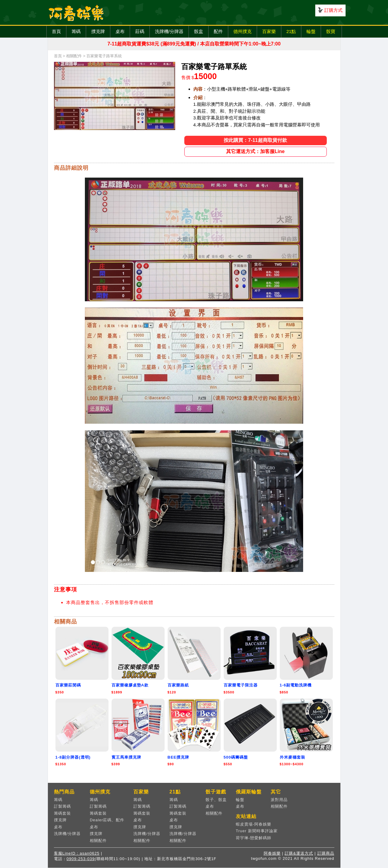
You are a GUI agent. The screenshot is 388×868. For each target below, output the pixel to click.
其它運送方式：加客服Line (255, 151)
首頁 (56, 31)
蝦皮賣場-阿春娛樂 (254, 824)
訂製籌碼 (62, 806)
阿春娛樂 (272, 853)
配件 (218, 31)
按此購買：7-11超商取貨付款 (255, 140)
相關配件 (74, 56)
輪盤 (311, 31)
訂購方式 (333, 10)
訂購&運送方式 (299, 853)
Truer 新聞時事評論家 (257, 831)
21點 (291, 31)
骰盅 (199, 31)
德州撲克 (242, 31)
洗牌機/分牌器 (169, 31)
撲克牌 (98, 31)
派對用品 (279, 800)
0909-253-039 (81, 859)
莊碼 (140, 31)
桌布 (120, 31)
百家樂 (269, 31)
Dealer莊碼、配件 (107, 820)
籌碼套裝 (62, 813)
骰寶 (331, 31)
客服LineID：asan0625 (77, 853)
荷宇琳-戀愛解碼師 (254, 838)
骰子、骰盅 (216, 800)
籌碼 (76, 31)
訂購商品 (326, 853)
